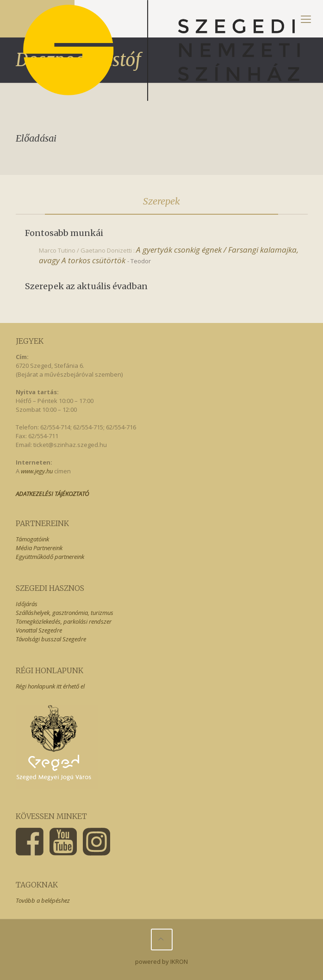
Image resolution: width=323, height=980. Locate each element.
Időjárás (27, 604)
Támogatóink (32, 539)
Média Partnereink (39, 548)
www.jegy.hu (37, 471)
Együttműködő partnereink (50, 557)
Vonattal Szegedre (39, 630)
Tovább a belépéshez (43, 900)
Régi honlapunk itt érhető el (50, 686)
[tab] (162, 201)
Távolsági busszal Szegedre (51, 639)
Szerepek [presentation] (161, 201)
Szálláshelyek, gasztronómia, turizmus (65, 613)
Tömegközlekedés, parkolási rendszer (64, 621)
